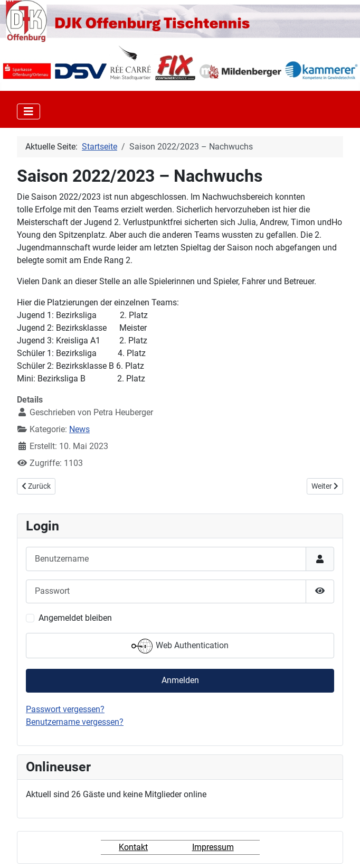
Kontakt (133, 847)
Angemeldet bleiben (75, 618)
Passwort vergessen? (65, 709)
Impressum (213, 847)
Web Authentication (180, 646)
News (79, 429)
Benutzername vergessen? (75, 722)
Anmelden (180, 680)
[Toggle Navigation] (29, 111)
